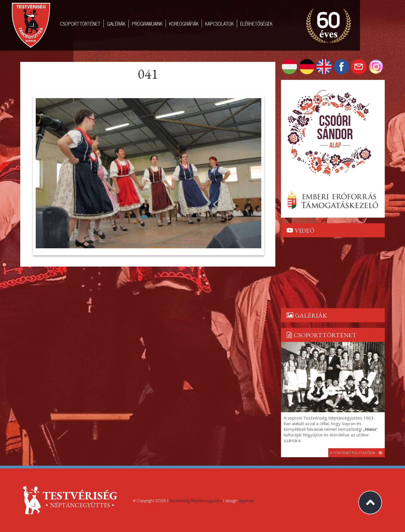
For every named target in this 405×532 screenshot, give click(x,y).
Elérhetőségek (256, 24)
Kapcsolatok (219, 24)
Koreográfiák (184, 24)
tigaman (247, 500)
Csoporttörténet (80, 24)
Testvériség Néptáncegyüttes (196, 500)
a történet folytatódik (356, 453)
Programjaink (147, 24)
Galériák (116, 24)
